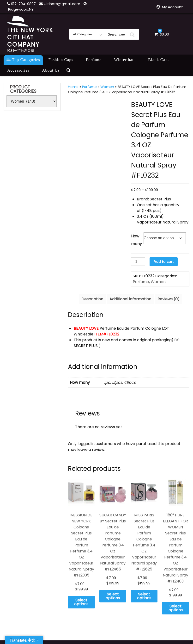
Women (107, 87)
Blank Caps (161, 60)
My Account (172, 7)
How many (136, 240)
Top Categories (23, 60)
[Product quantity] (138, 262)
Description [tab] (92, 299)
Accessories (21, 70)
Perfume (96, 60)
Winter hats (127, 60)
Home (73, 87)
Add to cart (163, 262)
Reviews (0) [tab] (169, 299)
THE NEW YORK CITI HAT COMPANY (30, 37)
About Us (51, 70)
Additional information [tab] (130, 299)
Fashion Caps (63, 60)
